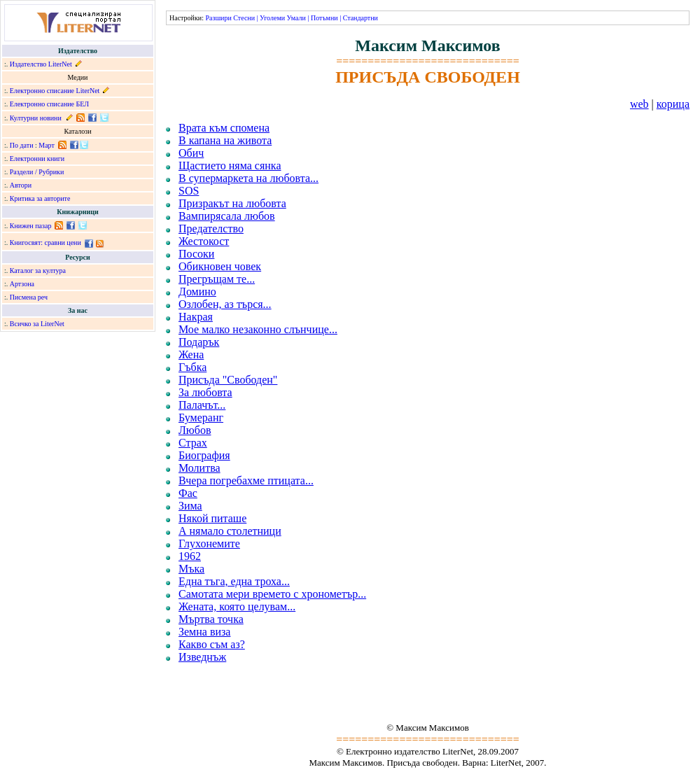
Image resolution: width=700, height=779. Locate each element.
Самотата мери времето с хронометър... (272, 594)
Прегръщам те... (217, 279)
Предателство (211, 229)
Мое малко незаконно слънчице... (258, 329)
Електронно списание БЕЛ (49, 104)
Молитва (199, 468)
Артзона (22, 284)
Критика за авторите (40, 198)
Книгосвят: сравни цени (45, 243)
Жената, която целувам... (237, 606)
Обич (191, 153)
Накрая (196, 317)
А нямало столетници (230, 531)
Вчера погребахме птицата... (246, 480)
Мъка (191, 569)
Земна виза (204, 632)
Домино (197, 292)
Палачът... (202, 405)
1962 (190, 556)
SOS (189, 191)
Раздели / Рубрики (37, 172)
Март (47, 145)
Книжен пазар (31, 226)
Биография (204, 455)
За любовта (205, 392)
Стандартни (360, 18)
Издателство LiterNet (41, 64)
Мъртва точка (211, 619)
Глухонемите (209, 543)
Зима (190, 506)
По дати (22, 145)
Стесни (244, 18)
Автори (21, 185)
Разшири (218, 18)
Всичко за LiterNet (37, 324)
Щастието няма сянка (230, 166)
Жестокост (204, 241)
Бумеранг (201, 417)
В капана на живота (225, 140)
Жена (191, 355)
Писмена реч (29, 297)
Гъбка (192, 367)
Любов (195, 430)
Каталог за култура (38, 271)
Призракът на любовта (232, 203)
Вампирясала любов (227, 216)
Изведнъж (202, 657)
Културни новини (36, 118)
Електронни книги (37, 159)
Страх (193, 443)
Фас (188, 493)
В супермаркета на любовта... (248, 178)
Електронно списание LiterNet (55, 91)
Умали (296, 18)
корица (673, 104)
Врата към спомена (224, 128)
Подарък (199, 342)
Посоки (196, 254)
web (639, 104)
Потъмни (324, 18)
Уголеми (272, 18)
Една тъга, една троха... (234, 581)
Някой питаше (212, 518)
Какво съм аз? (212, 644)
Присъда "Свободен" (228, 380)
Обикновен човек (220, 266)
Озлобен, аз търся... (225, 304)
